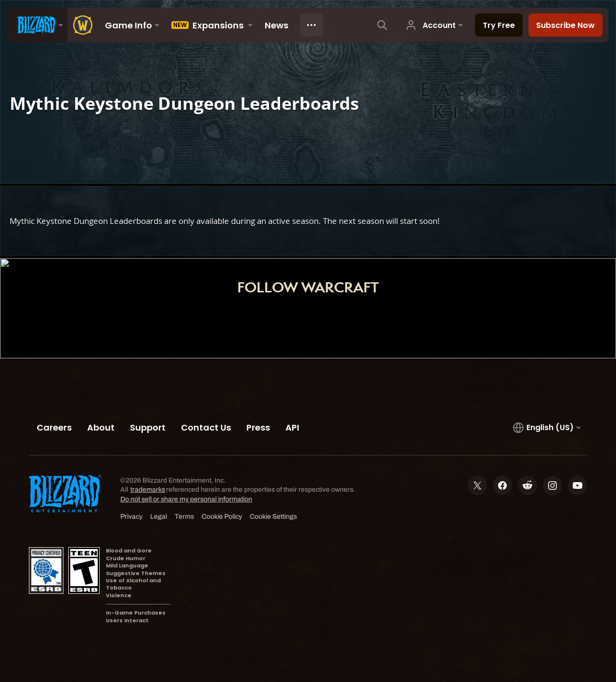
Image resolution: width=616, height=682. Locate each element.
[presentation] (38, 25)
